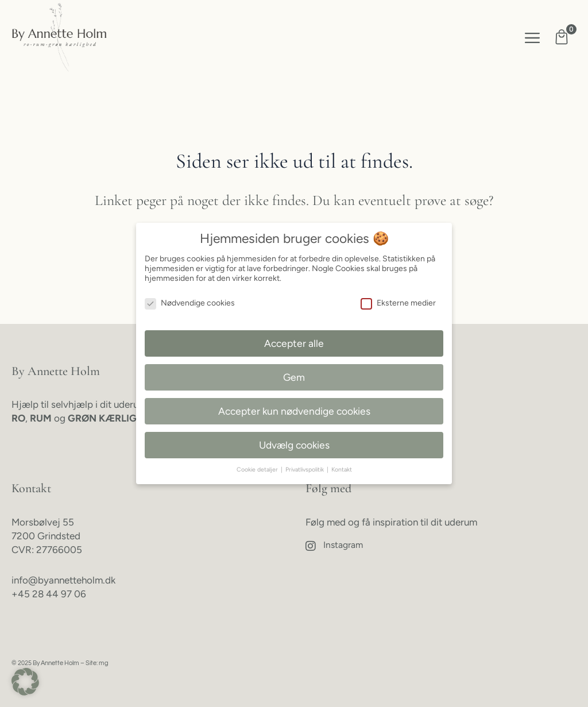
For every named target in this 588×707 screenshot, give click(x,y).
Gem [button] (294, 377)
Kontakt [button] (342, 470)
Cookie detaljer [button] (258, 470)
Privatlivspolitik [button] (305, 470)
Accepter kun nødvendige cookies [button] (294, 411)
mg (104, 663)
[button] (532, 38)
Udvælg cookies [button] (294, 445)
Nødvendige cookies (190, 303)
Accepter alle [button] (294, 343)
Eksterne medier (398, 303)
